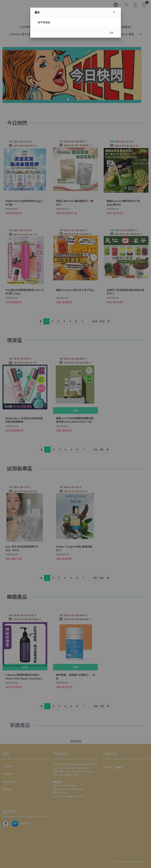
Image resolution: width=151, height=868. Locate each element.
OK (111, 33)
